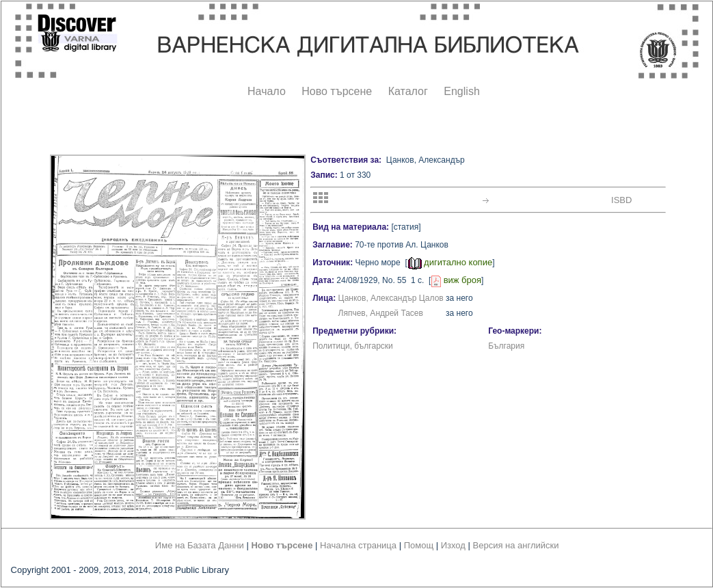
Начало (267, 91)
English (461, 91)
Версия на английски (516, 545)
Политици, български (353, 346)
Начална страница (358, 545)
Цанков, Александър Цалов (391, 298)
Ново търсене (337, 91)
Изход (453, 545)
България (506, 346)
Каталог (408, 91)
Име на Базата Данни (200, 545)
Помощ (419, 545)
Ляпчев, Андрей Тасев (381, 313)
